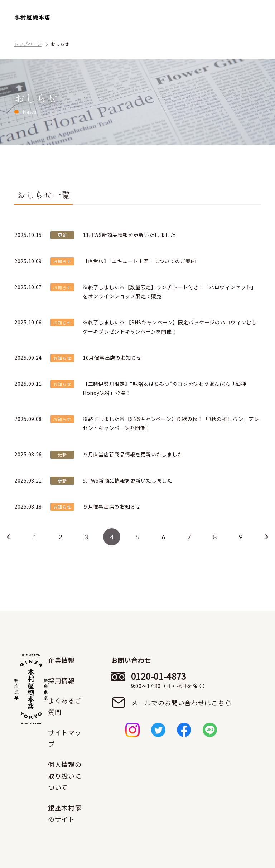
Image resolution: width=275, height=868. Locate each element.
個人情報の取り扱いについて (65, 776)
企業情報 (61, 660)
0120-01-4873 (181, 680)
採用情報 (61, 680)
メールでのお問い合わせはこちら (181, 703)
